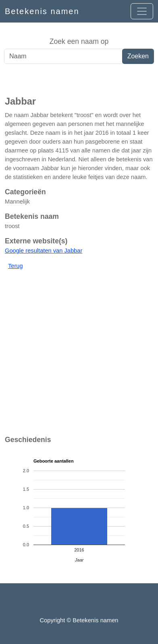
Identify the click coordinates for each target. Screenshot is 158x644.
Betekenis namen (42, 11)
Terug (16, 266)
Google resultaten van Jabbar (44, 251)
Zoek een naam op (79, 41)
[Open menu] (142, 11)
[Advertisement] (79, 80)
